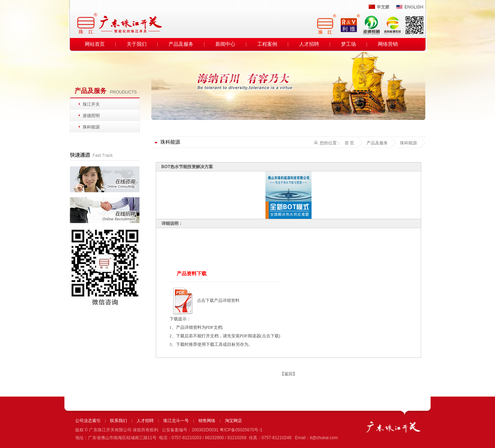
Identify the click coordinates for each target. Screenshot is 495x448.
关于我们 (137, 44)
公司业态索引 (88, 421)
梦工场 (348, 44)
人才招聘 (309, 44)
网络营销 (388, 44)
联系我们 (119, 421)
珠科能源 (91, 127)
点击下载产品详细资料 (218, 300)
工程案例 (267, 44)
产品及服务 (181, 44)
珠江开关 (91, 104)
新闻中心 (225, 44)
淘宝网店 (233, 421)
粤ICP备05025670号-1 (241, 430)
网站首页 (95, 44)
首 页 (349, 143)
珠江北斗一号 (176, 421)
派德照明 (91, 116)
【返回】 (288, 374)
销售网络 (207, 421)
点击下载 (270, 336)
